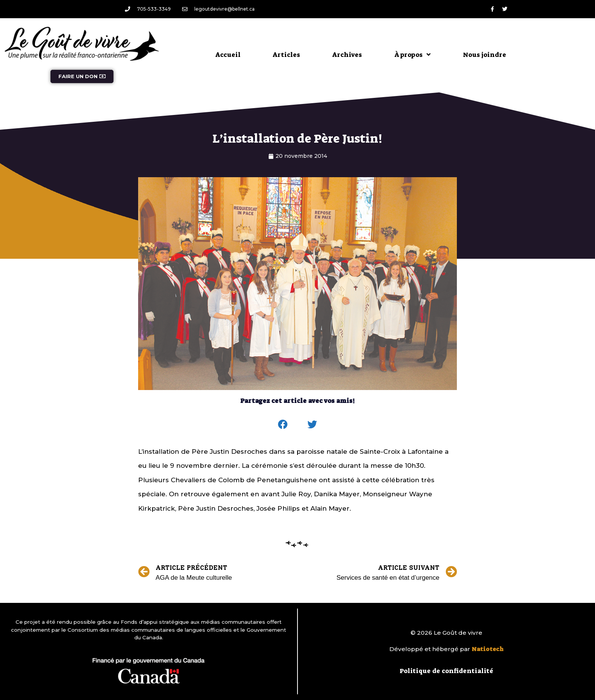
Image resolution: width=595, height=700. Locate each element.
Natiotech (488, 649)
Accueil (228, 55)
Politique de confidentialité (446, 671)
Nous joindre (485, 55)
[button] (283, 425)
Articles (286, 55)
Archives (347, 55)
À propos (412, 54)
